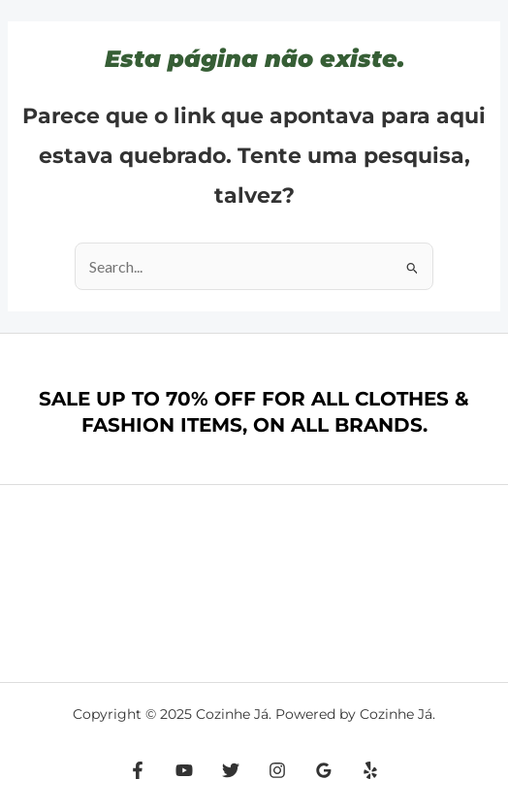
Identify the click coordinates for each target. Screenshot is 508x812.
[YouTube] (184, 770)
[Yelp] (370, 770)
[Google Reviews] (324, 770)
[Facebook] (138, 770)
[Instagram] (277, 770)
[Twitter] (231, 770)
